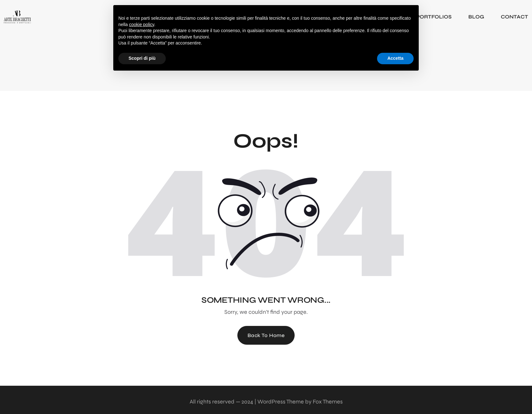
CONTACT (514, 17)
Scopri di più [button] (142, 58)
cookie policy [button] (141, 24)
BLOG (476, 17)
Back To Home (266, 335)
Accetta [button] (395, 58)
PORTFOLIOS (434, 17)
